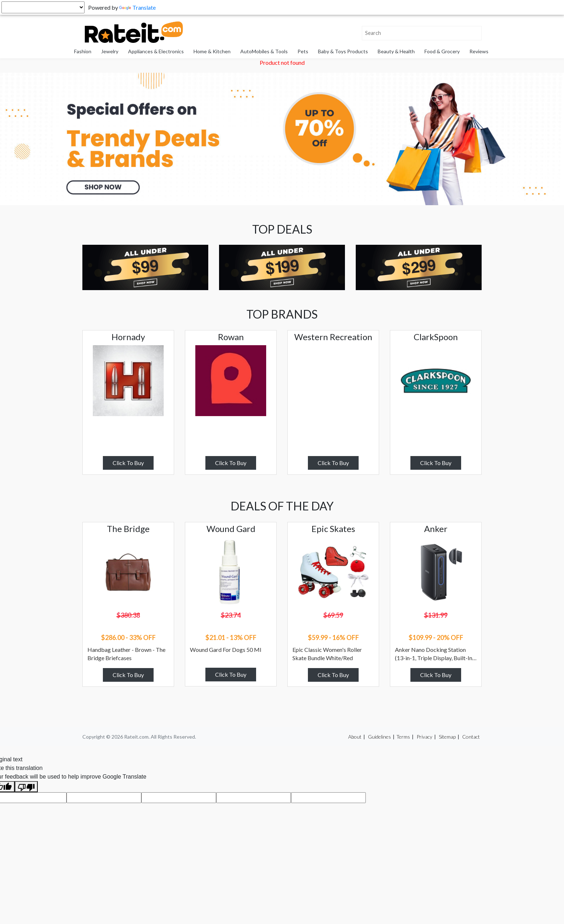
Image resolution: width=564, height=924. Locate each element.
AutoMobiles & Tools (264, 51)
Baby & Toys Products (343, 51)
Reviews (479, 51)
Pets (303, 51)
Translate (137, 7)
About (355, 737)
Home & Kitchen (212, 51)
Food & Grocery (442, 51)
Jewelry (110, 51)
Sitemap (447, 737)
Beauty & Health (396, 51)
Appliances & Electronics (156, 51)
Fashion (83, 51)
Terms (403, 737)
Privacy (424, 737)
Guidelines (379, 737)
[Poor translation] (26, 787)
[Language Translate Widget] (43, 7)
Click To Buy (128, 463)
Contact (471, 737)
